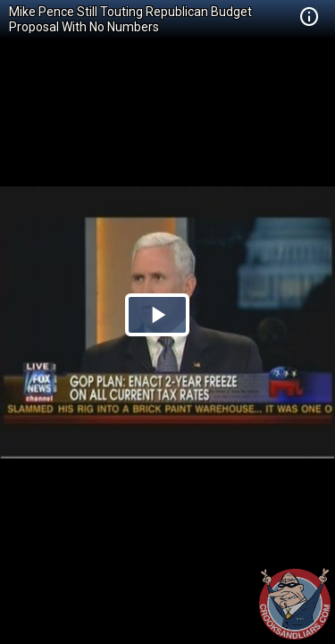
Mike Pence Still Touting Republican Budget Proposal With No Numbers (130, 19)
